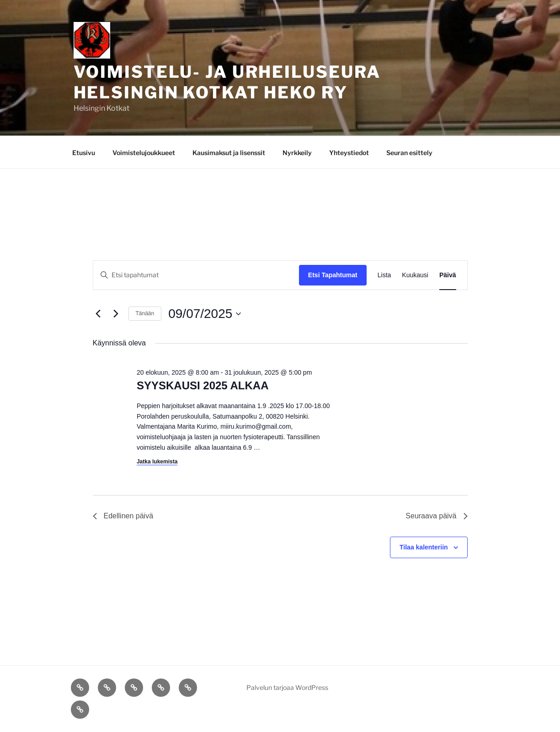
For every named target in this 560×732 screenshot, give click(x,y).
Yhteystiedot (349, 153)
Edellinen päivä (123, 516)
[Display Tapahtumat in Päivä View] (448, 275)
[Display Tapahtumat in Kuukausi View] (415, 275)
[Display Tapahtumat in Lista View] (384, 275)
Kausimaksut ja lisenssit (229, 153)
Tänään (145, 313)
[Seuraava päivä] (116, 314)
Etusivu (84, 153)
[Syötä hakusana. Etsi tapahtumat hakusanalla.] (196, 275)
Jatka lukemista (157, 462)
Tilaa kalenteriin (424, 547)
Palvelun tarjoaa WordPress (287, 687)
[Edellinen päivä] (98, 314)
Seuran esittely (409, 153)
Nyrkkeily (297, 153)
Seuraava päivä (436, 516)
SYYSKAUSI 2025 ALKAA (203, 385)
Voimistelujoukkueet (144, 153)
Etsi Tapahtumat (333, 275)
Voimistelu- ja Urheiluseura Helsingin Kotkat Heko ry (227, 82)
